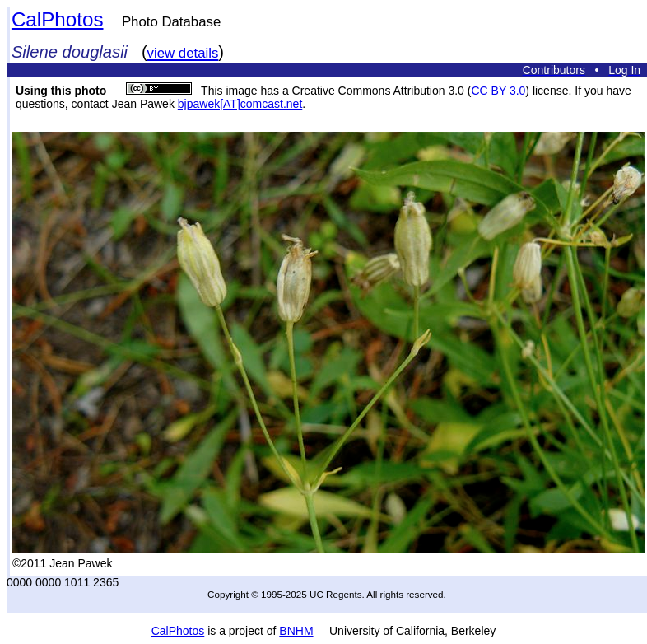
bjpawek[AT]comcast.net (240, 104)
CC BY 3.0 (498, 91)
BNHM (296, 631)
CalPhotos (58, 19)
